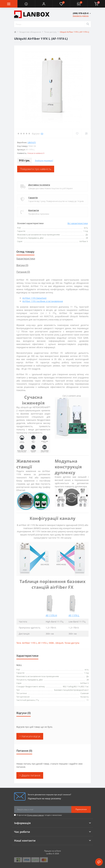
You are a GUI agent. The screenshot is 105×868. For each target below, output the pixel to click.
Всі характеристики (78, 223)
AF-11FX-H (51, 615)
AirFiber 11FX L (30, 643)
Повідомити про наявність (36, 169)
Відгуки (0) (22, 265)
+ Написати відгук (30, 736)
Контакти (34, 210)
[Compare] (86, 134)
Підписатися (81, 809)
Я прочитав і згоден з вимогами (39, 815)
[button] (44, 4)
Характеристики (26, 259)
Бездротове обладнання (30, 32)
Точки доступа (72, 643)
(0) (42, 134)
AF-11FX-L (74, 615)
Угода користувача (35, 815)
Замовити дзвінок (81, 16)
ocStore (58, 851)
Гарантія (33, 198)
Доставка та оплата (39, 185)
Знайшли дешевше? (44, 160)
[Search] (88, 24)
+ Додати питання (30, 775)
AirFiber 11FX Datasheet (34, 298)
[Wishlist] (77, 134)
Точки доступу (50, 32)
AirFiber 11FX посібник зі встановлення (43, 301)
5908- (52, 643)
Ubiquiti (32, 142)
